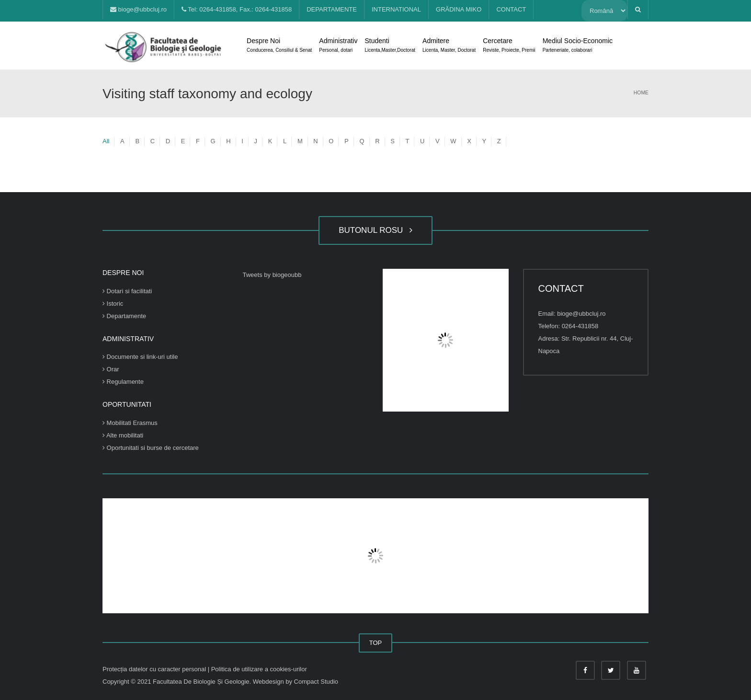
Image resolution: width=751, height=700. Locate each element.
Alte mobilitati (123, 435)
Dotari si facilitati (127, 291)
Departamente (124, 316)
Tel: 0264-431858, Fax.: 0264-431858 (237, 9)
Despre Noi (279, 46)
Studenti (390, 46)
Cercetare (509, 46)
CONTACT (511, 9)
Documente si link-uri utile (140, 357)
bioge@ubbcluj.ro (138, 9)
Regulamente (123, 382)
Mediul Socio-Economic (578, 46)
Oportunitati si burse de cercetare (151, 448)
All (106, 141)
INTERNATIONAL (396, 9)
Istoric (113, 304)
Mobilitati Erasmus (130, 423)
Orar (111, 369)
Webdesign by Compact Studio (296, 682)
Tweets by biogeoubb (272, 275)
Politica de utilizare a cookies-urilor (259, 669)
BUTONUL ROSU (375, 230)
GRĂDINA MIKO (459, 9)
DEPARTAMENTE (332, 9)
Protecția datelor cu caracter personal (155, 669)
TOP (376, 643)
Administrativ (338, 46)
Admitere (449, 46)
